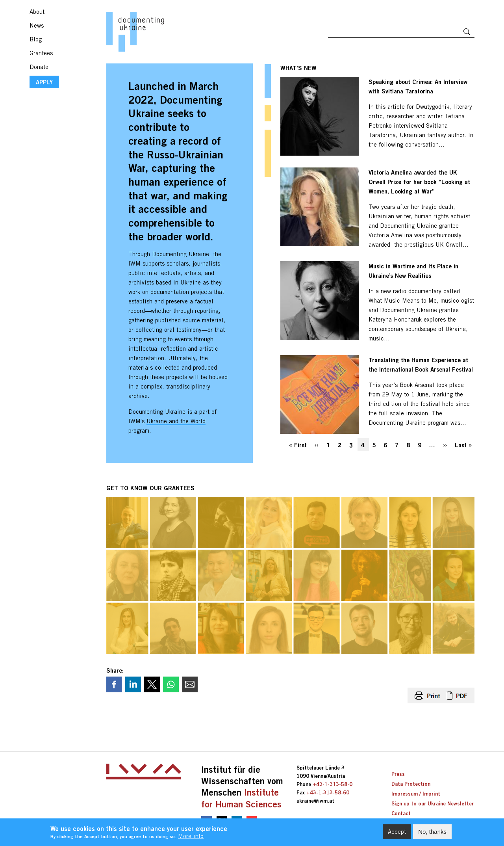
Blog (36, 39)
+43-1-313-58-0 (333, 784)
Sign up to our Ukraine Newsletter (433, 803)
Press (398, 774)
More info (191, 839)
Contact (401, 813)
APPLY (44, 82)
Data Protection (411, 784)
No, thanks (432, 834)
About (37, 12)
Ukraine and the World (176, 421)
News (37, 25)
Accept (397, 834)
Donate (39, 67)
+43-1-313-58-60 (328, 792)
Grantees (41, 53)
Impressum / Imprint (416, 794)
